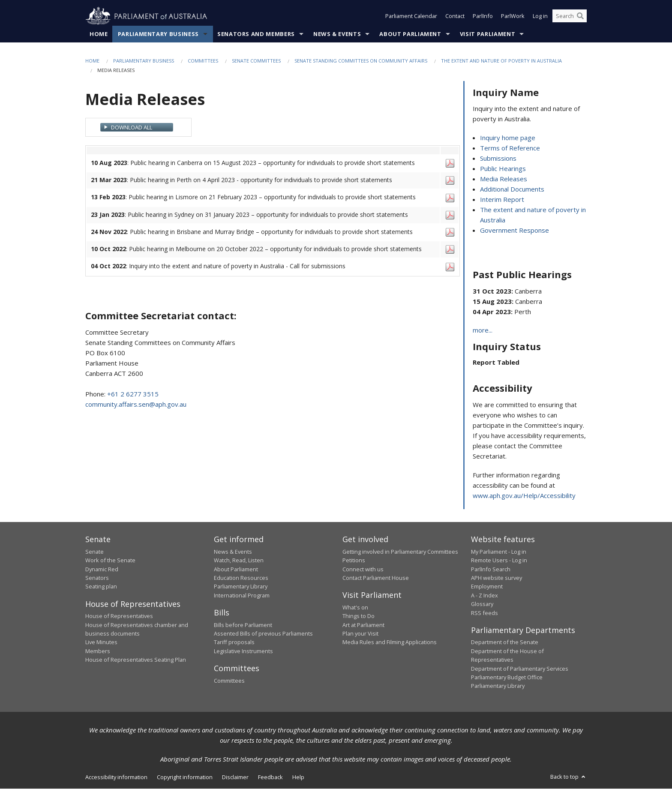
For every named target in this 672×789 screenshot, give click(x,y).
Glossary (482, 604)
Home (99, 34)
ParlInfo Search (491, 569)
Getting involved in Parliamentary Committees (400, 552)
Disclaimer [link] (235, 777)
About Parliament (410, 34)
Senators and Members (256, 34)
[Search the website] (570, 16)
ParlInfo (483, 16)
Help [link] (298, 777)
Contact (455, 16)
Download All (132, 127)
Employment (487, 587)
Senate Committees (256, 61)
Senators (97, 578)
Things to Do (358, 616)
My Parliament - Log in (499, 552)
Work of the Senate (110, 561)
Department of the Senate (505, 642)
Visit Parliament (487, 34)
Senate (94, 552)
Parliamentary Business (158, 34)
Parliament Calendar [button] (411, 16)
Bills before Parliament (243, 625)
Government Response (514, 231)
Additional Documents (512, 189)
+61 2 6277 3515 (133, 394)
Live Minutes (101, 642)
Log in (540, 16)
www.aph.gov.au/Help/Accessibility (524, 496)
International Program (242, 595)
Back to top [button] (568, 777)
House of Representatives (119, 616)
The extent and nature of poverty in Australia (501, 61)
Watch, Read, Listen (239, 561)
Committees (203, 61)
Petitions (354, 561)
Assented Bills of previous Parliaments (263, 633)
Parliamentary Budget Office (507, 677)
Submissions (498, 159)
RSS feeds (484, 613)
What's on (355, 607)
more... (483, 330)
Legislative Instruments (243, 651)
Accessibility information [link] (116, 777)
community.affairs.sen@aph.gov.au (136, 404)
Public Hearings (503, 169)
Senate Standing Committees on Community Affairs (361, 61)
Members (98, 651)
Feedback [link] (270, 777)
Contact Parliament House (376, 578)
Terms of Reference (510, 148)
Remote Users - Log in (499, 561)
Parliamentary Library (241, 587)
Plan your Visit (360, 633)
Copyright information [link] (185, 777)
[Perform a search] (580, 16)
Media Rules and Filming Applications (390, 642)
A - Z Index (484, 595)
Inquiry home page (508, 138)
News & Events (337, 34)
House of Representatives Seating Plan (136, 660)
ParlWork (513, 16)
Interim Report (502, 200)
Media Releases (504, 179)
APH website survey (496, 578)
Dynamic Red (102, 569)
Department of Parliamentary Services (520, 669)
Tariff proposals (234, 642)
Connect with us (363, 569)
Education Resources (241, 578)
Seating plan (101, 587)
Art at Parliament (363, 625)
